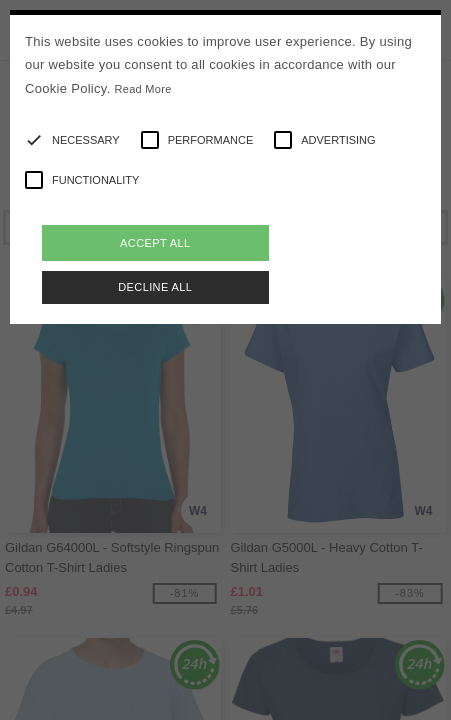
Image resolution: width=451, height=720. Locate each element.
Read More (143, 89)
